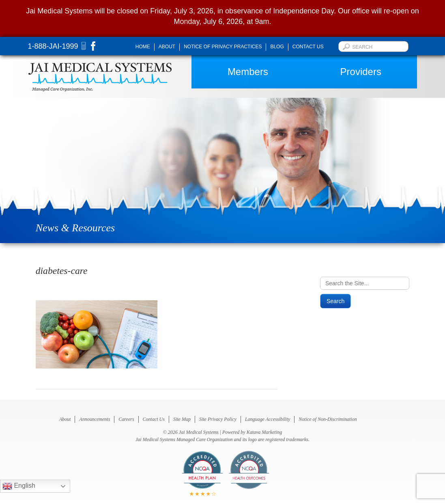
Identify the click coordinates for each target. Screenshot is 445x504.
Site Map (182, 419)
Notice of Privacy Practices (223, 47)
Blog (277, 47)
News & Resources (75, 228)
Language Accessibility (268, 419)
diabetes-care (62, 271)
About (167, 47)
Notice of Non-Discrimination (328, 419)
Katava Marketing (264, 432)
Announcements (95, 419)
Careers (126, 419)
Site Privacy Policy (218, 419)
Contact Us (308, 47)
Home (143, 47)
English (19, 486)
